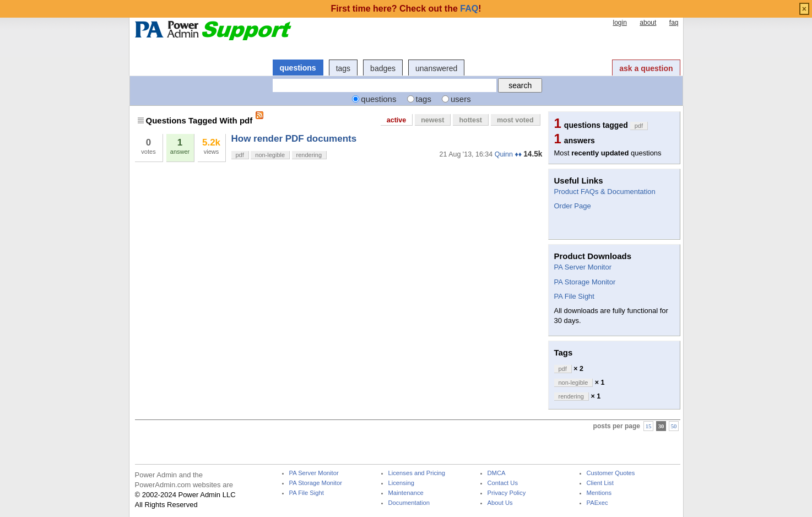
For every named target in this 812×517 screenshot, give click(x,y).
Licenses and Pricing (417, 473)
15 (649, 426)
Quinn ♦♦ (508, 154)
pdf (240, 155)
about (648, 23)
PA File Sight (574, 296)
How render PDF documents (294, 139)
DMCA (497, 473)
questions (298, 68)
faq (674, 23)
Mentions (599, 493)
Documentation (409, 503)
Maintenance (406, 493)
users (461, 99)
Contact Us (503, 483)
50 (674, 426)
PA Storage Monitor (585, 282)
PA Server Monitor (583, 267)
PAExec (597, 503)
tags (343, 68)
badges (383, 68)
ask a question (646, 68)
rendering (309, 155)
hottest (470, 120)
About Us (500, 503)
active (396, 120)
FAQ (469, 9)
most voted (515, 120)
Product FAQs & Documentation (605, 192)
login (619, 23)
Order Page (573, 206)
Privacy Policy (507, 493)
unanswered (436, 68)
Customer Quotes (611, 473)
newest (432, 120)
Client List (600, 483)
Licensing (401, 483)
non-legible (270, 155)
